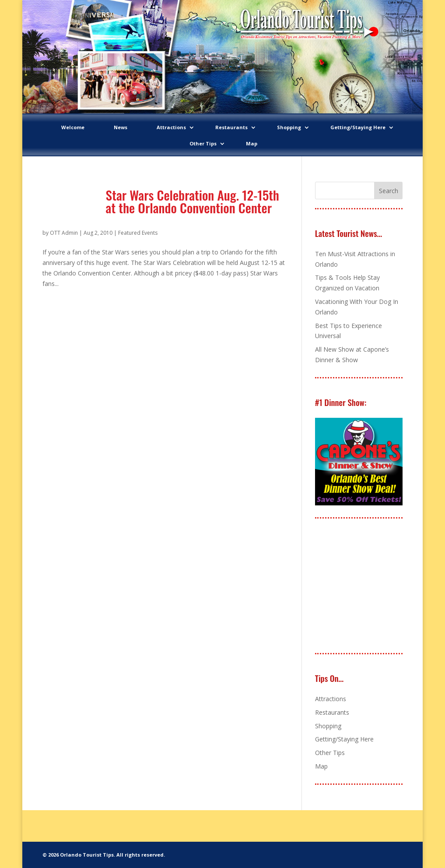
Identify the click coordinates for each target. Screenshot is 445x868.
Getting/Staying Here (358, 127)
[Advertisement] (380, 586)
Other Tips (203, 143)
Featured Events (138, 233)
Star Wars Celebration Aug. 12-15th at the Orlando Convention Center (193, 201)
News (121, 127)
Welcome (73, 127)
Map (252, 143)
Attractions (171, 127)
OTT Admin (64, 233)
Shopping (289, 127)
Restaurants (231, 127)
